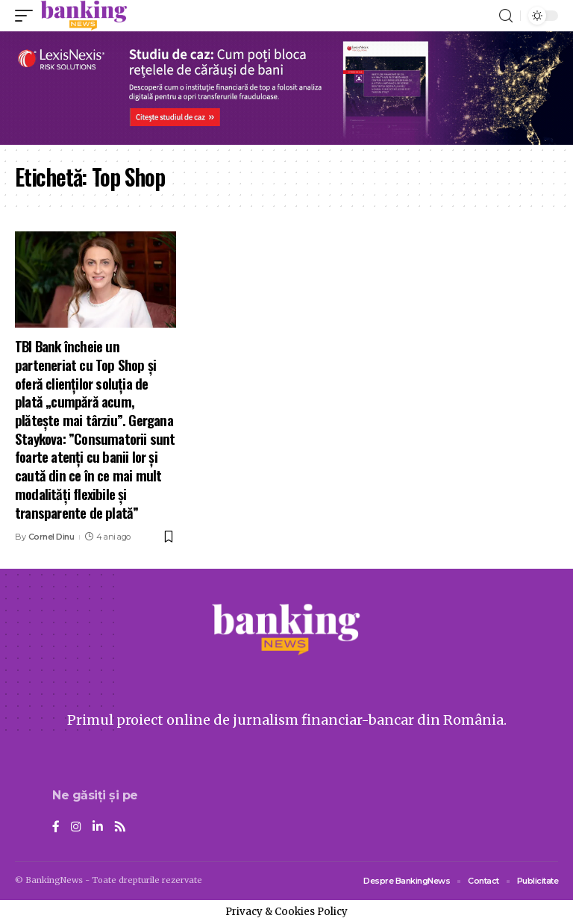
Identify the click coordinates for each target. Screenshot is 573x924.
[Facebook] (56, 827)
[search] (506, 16)
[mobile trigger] (28, 16)
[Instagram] (76, 827)
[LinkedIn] (98, 827)
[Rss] (120, 827)
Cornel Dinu (51, 537)
